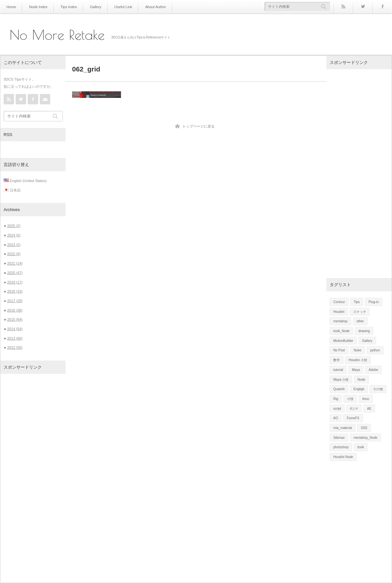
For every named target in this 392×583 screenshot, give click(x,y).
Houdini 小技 (358, 360)
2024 (14, 235)
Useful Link (117, 7)
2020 (15, 273)
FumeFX (353, 418)
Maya (356, 370)
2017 (15, 301)
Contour (339, 302)
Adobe (373, 370)
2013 (15, 338)
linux (366, 399)
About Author (148, 7)
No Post (339, 350)
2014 (15, 329)
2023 (14, 245)
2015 (15, 319)
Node (361, 380)
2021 (15, 263)
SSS (364, 428)
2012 (15, 347)
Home (11, 7)
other (360, 321)
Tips (357, 302)
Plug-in (374, 302)
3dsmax (339, 438)
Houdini (339, 312)
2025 (14, 226)
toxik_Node (341, 331)
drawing (364, 331)
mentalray (340, 321)
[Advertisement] (33, 478)
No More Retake (57, 35)
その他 (378, 389)
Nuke (358, 350)
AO (336, 418)
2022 (14, 254)
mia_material (343, 428)
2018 (15, 291)
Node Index (37, 7)
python (375, 350)
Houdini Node (343, 457)
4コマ (354, 409)
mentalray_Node (365, 438)
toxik (361, 447)
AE (369, 409)
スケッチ (360, 312)
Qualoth (339, 389)
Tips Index (66, 7)
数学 (337, 360)
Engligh (359, 389)
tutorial (338, 370)
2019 (15, 282)
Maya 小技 (341, 380)
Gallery (91, 7)
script (337, 409)
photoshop (341, 447)
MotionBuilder (343, 341)
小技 (350, 399)
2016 (15, 310)
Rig (336, 399)
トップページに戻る (198, 126)
